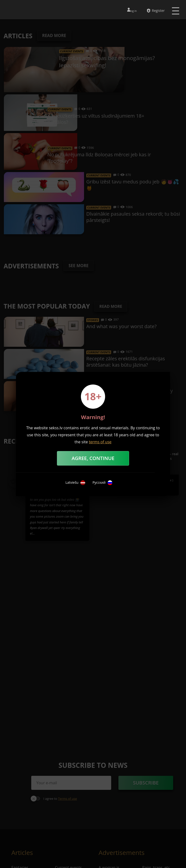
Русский (102, 483)
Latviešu (75, 483)
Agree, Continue (93, 458)
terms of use (100, 442)
